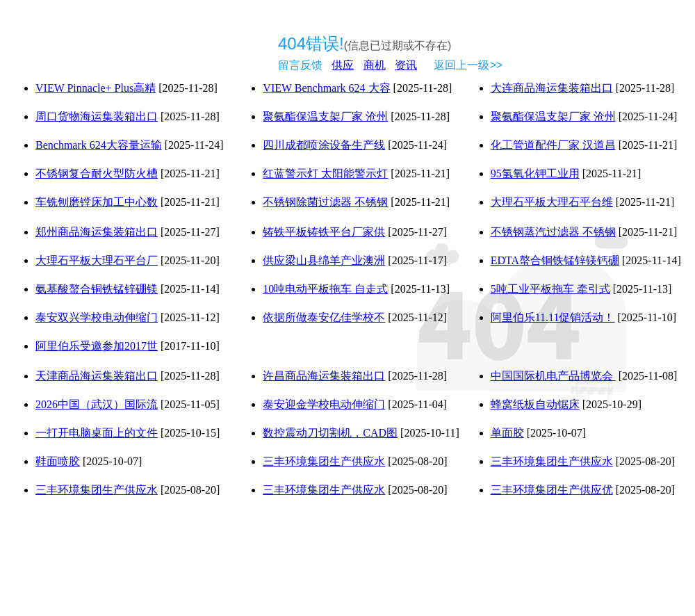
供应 (343, 65)
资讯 (406, 65)
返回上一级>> (468, 65)
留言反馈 (300, 65)
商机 (375, 65)
